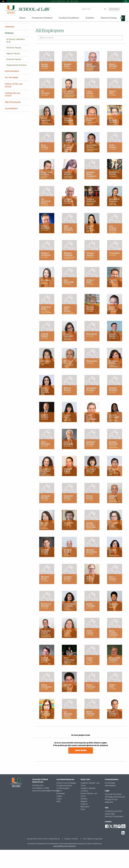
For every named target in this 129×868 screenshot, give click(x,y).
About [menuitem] (22, 18)
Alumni (59, 809)
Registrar (84, 820)
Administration (12, 89)
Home (5, 27)
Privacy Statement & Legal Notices (93, 857)
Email (83, 828)
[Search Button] (105, 9)
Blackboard (85, 825)
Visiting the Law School (13, 113)
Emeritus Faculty (14, 78)
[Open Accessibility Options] (3, 1)
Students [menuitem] (90, 18)
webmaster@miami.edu (87, 764)
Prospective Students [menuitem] (42, 18)
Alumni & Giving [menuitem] (109, 18)
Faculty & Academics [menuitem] (69, 18)
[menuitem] (123, 18)
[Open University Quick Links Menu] (126, 1)
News (58, 820)
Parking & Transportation (114, 835)
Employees (61, 812)
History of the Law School (14, 104)
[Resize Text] (119, 25)
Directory (31, 27)
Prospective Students (64, 804)
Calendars (10, 45)
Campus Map (110, 832)
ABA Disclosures (13, 120)
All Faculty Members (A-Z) (16, 59)
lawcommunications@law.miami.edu (46, 809)
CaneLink (84, 822)
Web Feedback (110, 804)
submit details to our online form (64, 864)
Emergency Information (71, 857)
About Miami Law (17, 27)
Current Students (63, 807)
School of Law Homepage (66, 801)
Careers (59, 814)
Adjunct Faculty (13, 72)
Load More (81, 769)
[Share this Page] (124, 26)
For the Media (12, 96)
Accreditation (11, 127)
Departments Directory (17, 84)
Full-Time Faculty (14, 66)
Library (59, 817)
